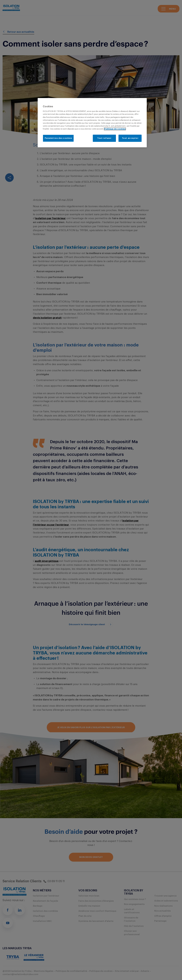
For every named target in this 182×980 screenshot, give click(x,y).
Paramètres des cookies (58, 138)
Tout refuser (104, 138)
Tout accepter (130, 138)
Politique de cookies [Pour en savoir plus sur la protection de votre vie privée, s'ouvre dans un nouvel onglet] (115, 129)
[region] (92, 123)
